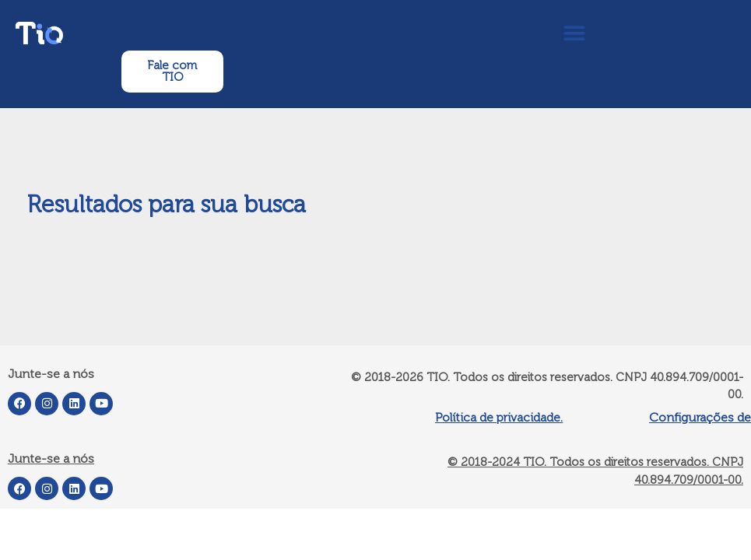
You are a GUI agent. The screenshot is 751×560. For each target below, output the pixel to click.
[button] (574, 33)
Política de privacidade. (499, 417)
